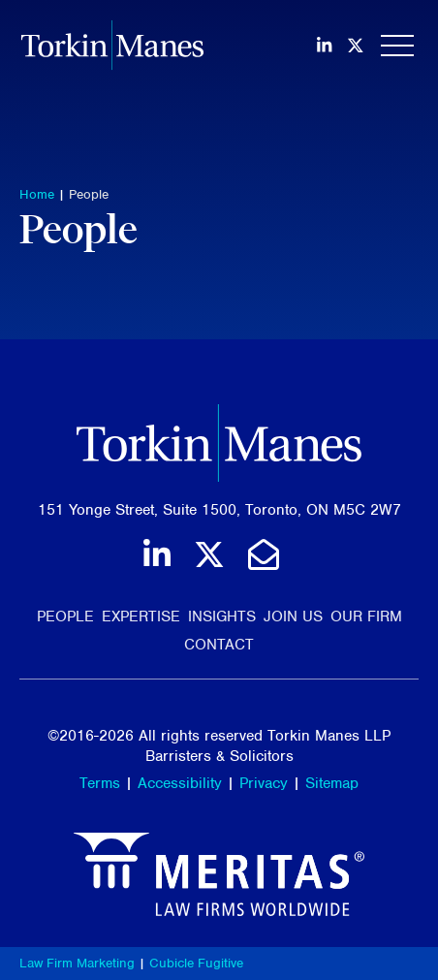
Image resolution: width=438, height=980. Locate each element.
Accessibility (180, 783)
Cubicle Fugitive (196, 963)
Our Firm (366, 616)
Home (37, 194)
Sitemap (332, 783)
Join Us (293, 616)
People (89, 194)
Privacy (264, 783)
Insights (222, 616)
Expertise (141, 616)
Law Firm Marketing (77, 963)
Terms (100, 783)
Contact (219, 645)
